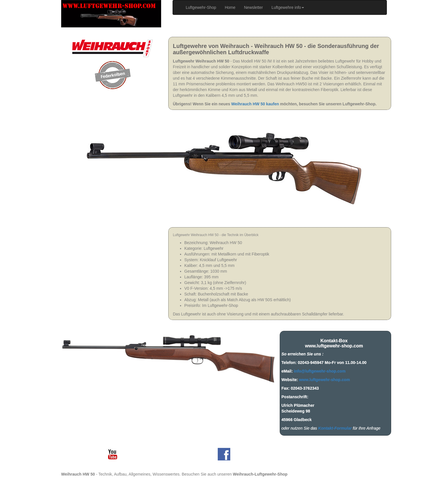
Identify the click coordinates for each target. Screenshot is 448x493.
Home (230, 7)
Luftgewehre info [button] (288, 7)
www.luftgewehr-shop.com (325, 380)
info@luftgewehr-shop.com (320, 371)
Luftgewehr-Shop (203, 7)
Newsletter (253, 7)
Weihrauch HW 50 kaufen (255, 104)
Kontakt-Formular (335, 428)
